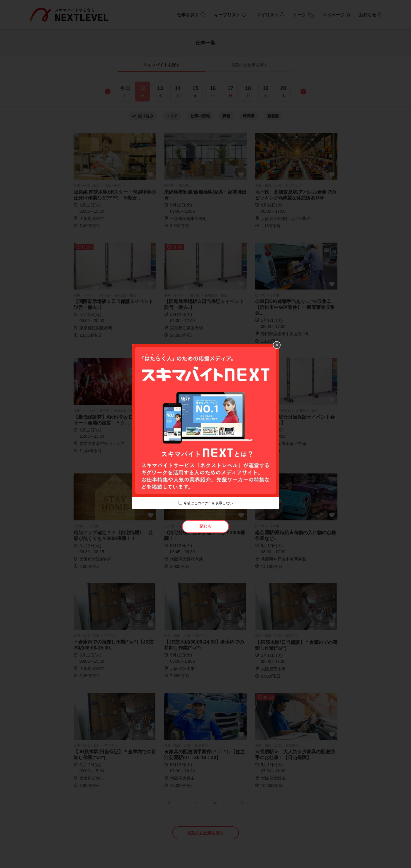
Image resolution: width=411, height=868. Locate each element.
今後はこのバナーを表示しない (208, 503)
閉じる (205, 526)
